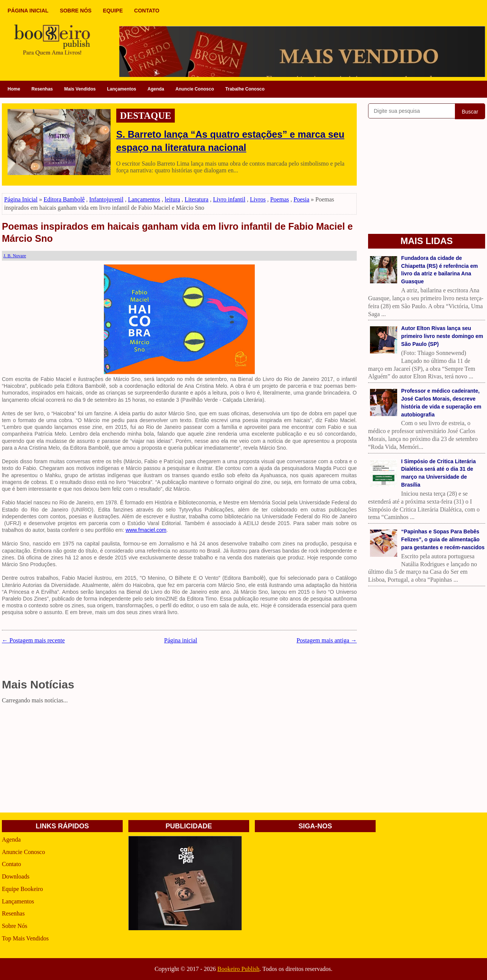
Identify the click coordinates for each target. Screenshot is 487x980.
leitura (172, 199)
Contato (12, 864)
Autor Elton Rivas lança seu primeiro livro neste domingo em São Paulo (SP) (442, 336)
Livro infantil (229, 199)
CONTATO (147, 11)
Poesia (302, 199)
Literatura (196, 199)
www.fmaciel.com (146, 530)
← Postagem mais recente (33, 640)
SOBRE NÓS (76, 11)
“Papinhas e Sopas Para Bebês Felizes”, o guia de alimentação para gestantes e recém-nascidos (443, 539)
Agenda (156, 89)
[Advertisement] (179, 760)
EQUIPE (113, 11)
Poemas (280, 199)
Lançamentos (121, 89)
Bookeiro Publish (239, 969)
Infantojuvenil (106, 199)
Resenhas (42, 89)
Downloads (16, 876)
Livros (258, 199)
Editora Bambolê (64, 199)
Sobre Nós (15, 926)
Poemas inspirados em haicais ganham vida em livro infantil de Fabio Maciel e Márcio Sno (177, 233)
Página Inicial (21, 199)
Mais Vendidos (80, 89)
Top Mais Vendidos (25, 938)
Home (14, 89)
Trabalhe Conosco (245, 89)
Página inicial (181, 640)
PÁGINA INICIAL (28, 11)
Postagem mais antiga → (327, 640)
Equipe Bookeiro (22, 889)
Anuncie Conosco (195, 89)
